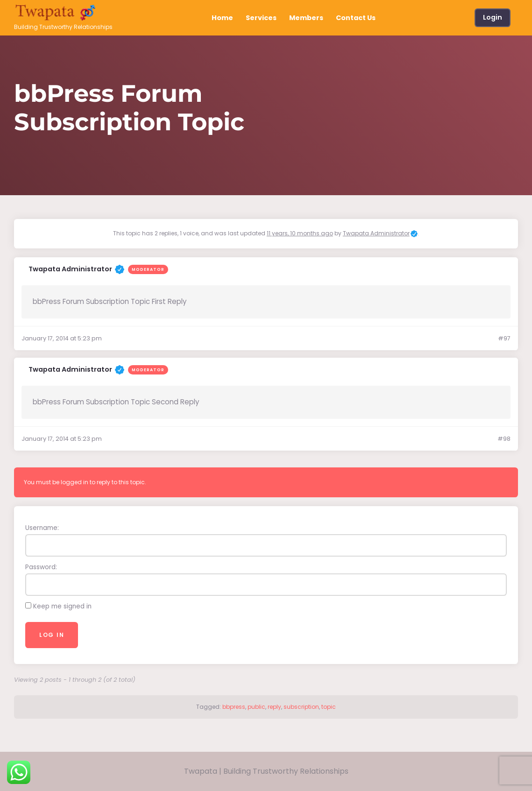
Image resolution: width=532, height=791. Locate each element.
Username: (42, 528)
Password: (41, 567)
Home (222, 18)
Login (493, 17)
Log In (52, 635)
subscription (301, 707)
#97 (504, 338)
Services (261, 18)
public (256, 707)
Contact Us (356, 18)
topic (329, 707)
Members (306, 18)
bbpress (234, 707)
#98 (504, 439)
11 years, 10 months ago (300, 233)
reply (274, 707)
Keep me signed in (62, 606)
